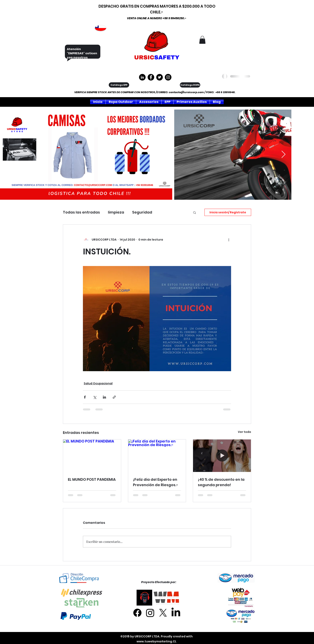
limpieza (116, 212)
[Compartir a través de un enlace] (114, 397)
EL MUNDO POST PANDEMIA (92, 479)
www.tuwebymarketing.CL (156, 641)
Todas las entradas (81, 212)
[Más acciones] (229, 240)
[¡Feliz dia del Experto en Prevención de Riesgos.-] (157, 456)
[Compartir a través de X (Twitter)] (95, 397)
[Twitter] (160, 77)
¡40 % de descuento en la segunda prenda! (221, 482)
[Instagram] (168, 77)
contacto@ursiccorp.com (186, 92)
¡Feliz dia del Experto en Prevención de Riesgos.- (156, 482)
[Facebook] (137, 613)
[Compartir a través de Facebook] (85, 397)
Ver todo (245, 432)
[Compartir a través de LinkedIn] (104, 397)
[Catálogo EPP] (119, 85)
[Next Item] (283, 155)
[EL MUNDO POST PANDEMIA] (92, 456)
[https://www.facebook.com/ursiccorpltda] (151, 77)
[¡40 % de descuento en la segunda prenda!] (222, 456)
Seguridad (142, 212)
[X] (163, 613)
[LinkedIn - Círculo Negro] (142, 77)
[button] (202, 40)
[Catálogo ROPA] (190, 85)
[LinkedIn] (176, 613)
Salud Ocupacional (98, 383)
